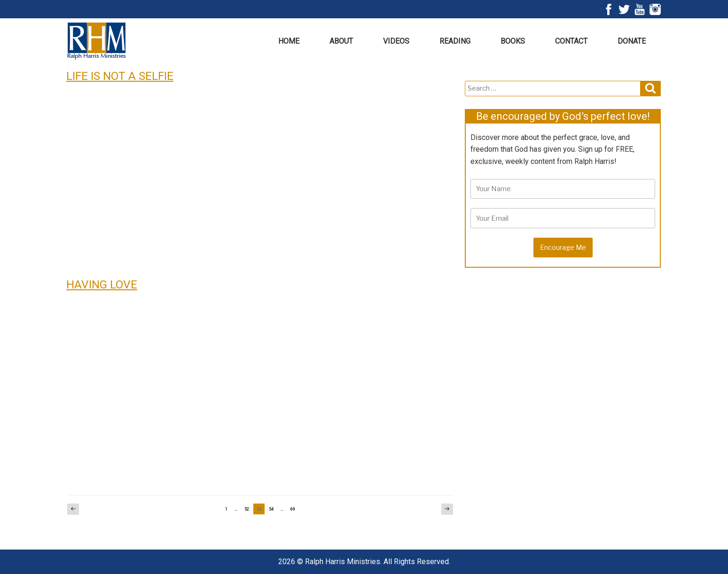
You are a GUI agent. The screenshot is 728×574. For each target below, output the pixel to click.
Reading (455, 41)
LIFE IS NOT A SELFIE (120, 76)
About (341, 41)
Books (513, 41)
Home (289, 41)
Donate (632, 41)
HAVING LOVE (102, 284)
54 (273, 509)
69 (294, 509)
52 (248, 509)
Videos (396, 41)
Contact (571, 41)
